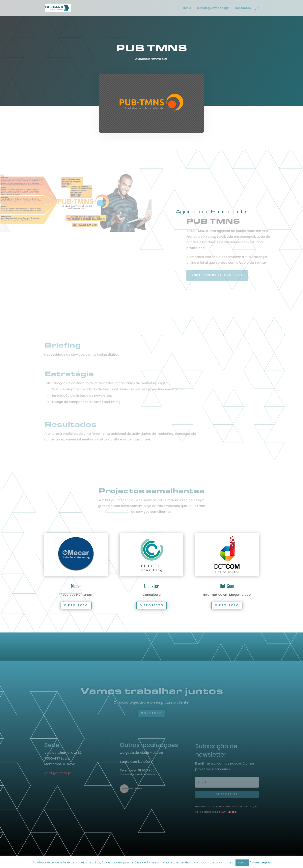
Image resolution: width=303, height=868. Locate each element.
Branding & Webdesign (213, 8)
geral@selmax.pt (58, 773)
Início (187, 8)
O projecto (76, 605)
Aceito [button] (242, 863)
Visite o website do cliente (224, 275)
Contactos (243, 8)
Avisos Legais (229, 812)
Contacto (151, 713)
